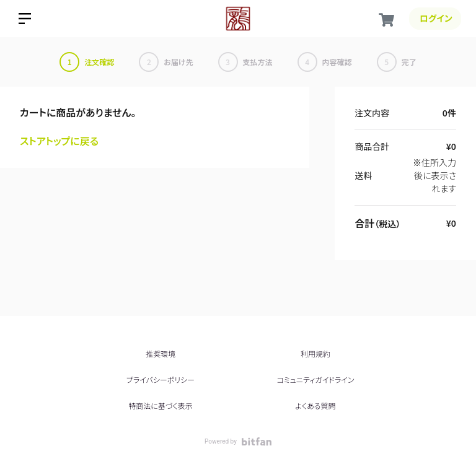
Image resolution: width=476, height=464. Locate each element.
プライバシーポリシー (161, 379)
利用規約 (315, 353)
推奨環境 (161, 353)
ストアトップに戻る (59, 141)
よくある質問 (315, 405)
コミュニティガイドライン (315, 379)
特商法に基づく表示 (160, 405)
